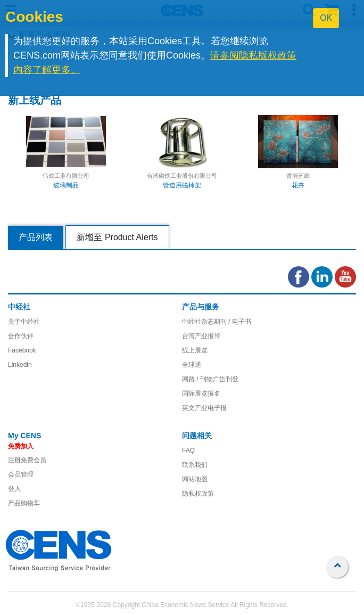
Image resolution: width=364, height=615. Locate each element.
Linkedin (20, 365)
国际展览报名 (201, 393)
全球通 (192, 365)
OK (326, 18)
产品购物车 (24, 503)
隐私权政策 (198, 494)
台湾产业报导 (201, 336)
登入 (14, 489)
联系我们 (195, 465)
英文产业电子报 (204, 408)
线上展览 (195, 350)
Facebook (22, 350)
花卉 (298, 185)
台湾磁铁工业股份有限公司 (182, 176)
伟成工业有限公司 (66, 176)
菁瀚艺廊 (298, 176)
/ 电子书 (239, 322)
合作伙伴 (21, 336)
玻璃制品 (66, 185)
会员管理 (21, 474)
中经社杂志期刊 (204, 322)
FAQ (188, 450)
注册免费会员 (27, 460)
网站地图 (195, 479)
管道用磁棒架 (182, 185)
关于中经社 (24, 322)
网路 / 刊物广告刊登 (210, 379)
